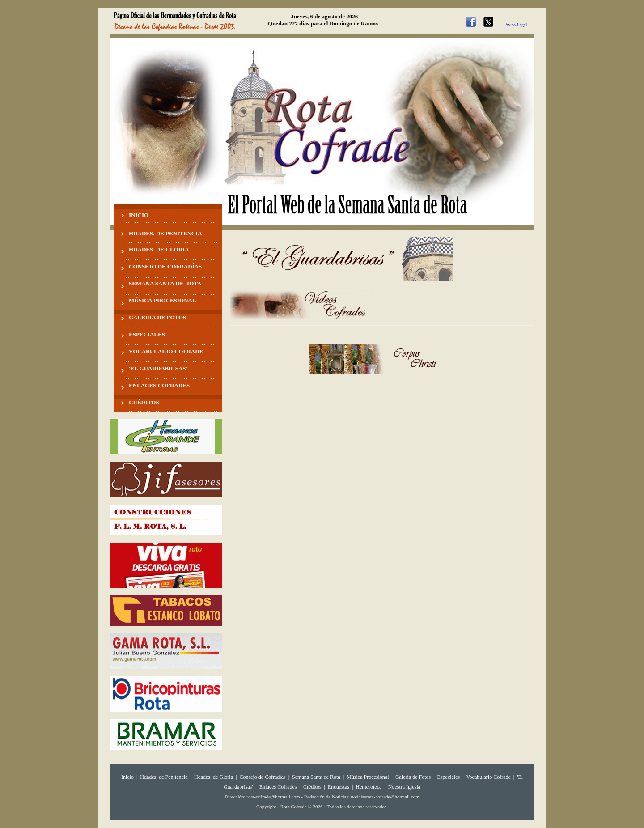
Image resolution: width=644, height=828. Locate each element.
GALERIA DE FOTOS (157, 317)
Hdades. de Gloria (214, 777)
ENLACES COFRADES (159, 385)
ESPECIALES (147, 334)
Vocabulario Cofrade (488, 777)
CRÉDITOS (144, 402)
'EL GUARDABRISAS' (158, 368)
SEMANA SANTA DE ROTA (165, 283)
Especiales (449, 777)
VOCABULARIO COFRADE (166, 351)
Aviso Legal (516, 25)
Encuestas (339, 787)
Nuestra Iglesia (404, 787)
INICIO (139, 215)
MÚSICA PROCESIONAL (163, 300)
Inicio (127, 777)
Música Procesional (368, 777)
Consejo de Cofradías (262, 777)
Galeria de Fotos (413, 777)
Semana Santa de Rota (316, 777)
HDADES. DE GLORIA (159, 249)
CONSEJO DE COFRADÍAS (165, 266)
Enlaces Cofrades (278, 787)
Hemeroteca (369, 787)
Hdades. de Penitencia (164, 777)
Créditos (312, 787)
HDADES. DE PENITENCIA (165, 233)
